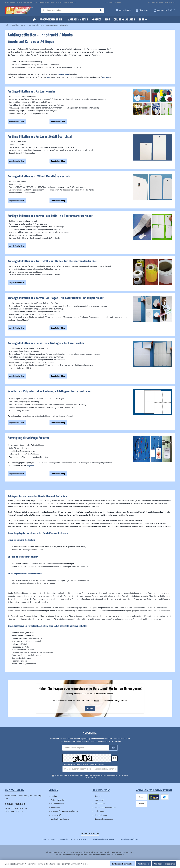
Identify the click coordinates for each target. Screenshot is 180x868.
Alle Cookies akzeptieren (164, 864)
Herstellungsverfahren (129, 839)
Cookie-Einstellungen (60, 819)
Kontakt (54, 796)
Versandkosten (101, 815)
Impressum (99, 800)
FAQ (53, 839)
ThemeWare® (119, 855)
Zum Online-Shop (58, 121)
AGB (108, 775)
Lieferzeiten (99, 811)
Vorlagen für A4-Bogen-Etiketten (64, 811)
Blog (44, 839)
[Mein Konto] (142, 10)
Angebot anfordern (17, 121)
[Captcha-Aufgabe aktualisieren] (114, 758)
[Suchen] (101, 10)
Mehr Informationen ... (79, 864)
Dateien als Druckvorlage (105, 808)
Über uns (98, 796)
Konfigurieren (144, 864)
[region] (153, 108)
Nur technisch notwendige (122, 864)
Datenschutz (100, 804)
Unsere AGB (56, 815)
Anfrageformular (58, 800)
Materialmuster (57, 804)
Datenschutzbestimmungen (74, 775)
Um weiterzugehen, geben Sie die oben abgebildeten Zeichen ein (84, 765)
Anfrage (90, 708)
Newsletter (55, 808)
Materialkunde (66, 839)
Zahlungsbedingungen (104, 819)
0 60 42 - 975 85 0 (15, 804)
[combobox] (70, 10)
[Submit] (113, 748)
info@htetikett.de (113, 2)
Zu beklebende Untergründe (103, 839)
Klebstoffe (82, 839)
